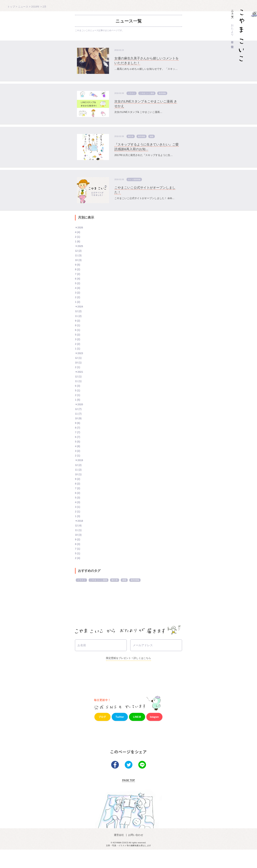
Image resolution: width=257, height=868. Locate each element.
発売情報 (162, 93)
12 (76, 251)
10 (76, 260)
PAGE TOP (128, 799)
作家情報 (232, 43)
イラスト (132, 93)
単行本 (232, 39)
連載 (152, 136)
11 (76, 255)
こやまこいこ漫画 (147, 93)
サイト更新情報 (134, 179)
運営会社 (120, 853)
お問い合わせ (135, 853)
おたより (232, 28)
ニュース (232, 13)
